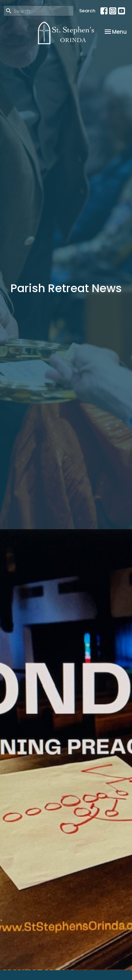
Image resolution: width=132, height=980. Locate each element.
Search (87, 11)
